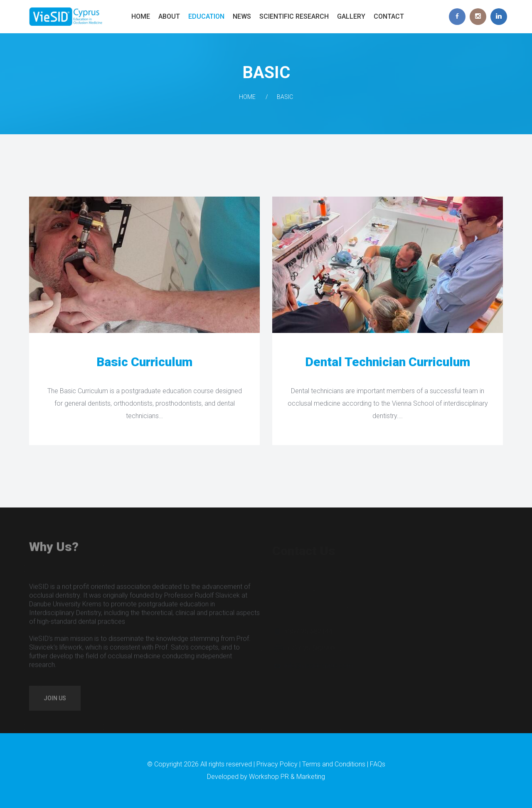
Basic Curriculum (144, 362)
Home (141, 16)
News (242, 16)
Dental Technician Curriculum (388, 362)
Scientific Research (294, 16)
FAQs (378, 764)
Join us (55, 702)
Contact (389, 16)
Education (206, 16)
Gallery (351, 16)
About (169, 16)
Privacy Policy (277, 764)
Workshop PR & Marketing (287, 777)
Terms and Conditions (334, 764)
